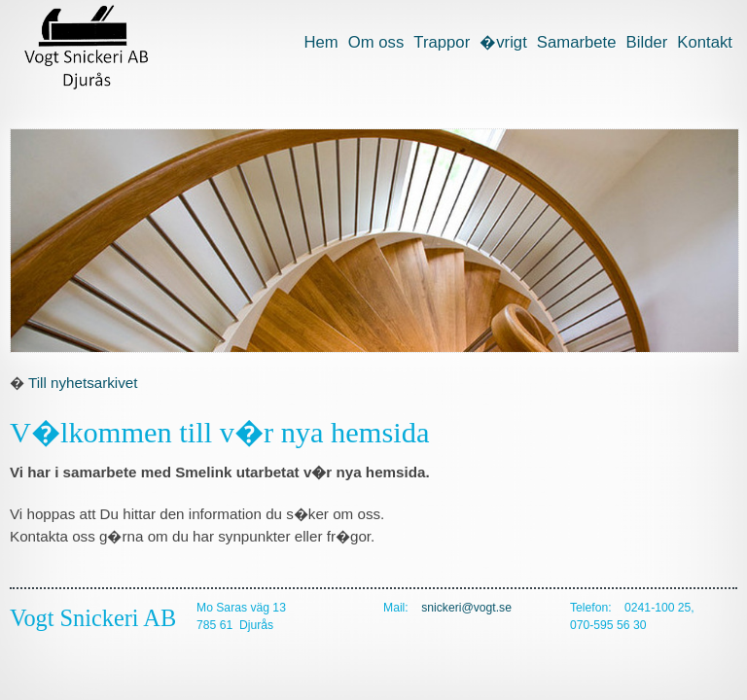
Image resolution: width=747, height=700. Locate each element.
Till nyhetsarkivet (83, 383)
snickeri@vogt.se (466, 608)
